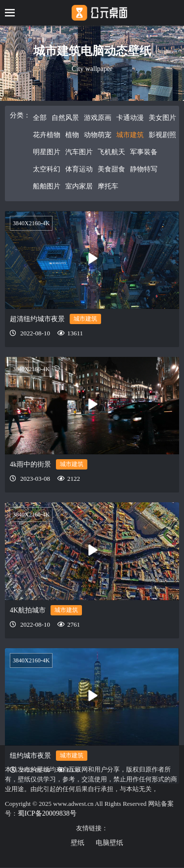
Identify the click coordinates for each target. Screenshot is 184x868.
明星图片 (47, 152)
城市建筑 (130, 135)
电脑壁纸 (109, 843)
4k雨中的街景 (30, 464)
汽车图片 (79, 152)
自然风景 (65, 118)
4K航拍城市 (28, 610)
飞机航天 (111, 152)
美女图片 (162, 118)
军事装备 (144, 152)
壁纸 (78, 843)
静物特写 (144, 169)
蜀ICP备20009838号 (47, 813)
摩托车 (108, 186)
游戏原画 (98, 118)
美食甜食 (111, 169)
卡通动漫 (130, 118)
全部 (40, 118)
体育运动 (79, 169)
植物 (72, 135)
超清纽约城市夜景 (37, 319)
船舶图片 (47, 186)
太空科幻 (47, 169)
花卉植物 (47, 135)
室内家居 (79, 186)
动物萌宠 (98, 135)
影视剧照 (162, 135)
